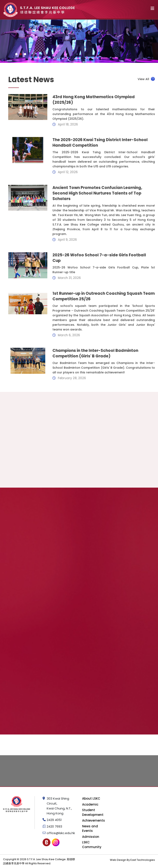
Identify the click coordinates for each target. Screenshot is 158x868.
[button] (16, 54)
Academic (90, 804)
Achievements (94, 820)
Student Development (93, 812)
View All (146, 79)
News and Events (90, 829)
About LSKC (91, 798)
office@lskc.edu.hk (61, 833)
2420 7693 (54, 826)
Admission (91, 837)
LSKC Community (92, 845)
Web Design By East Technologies (132, 860)
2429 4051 (54, 820)
